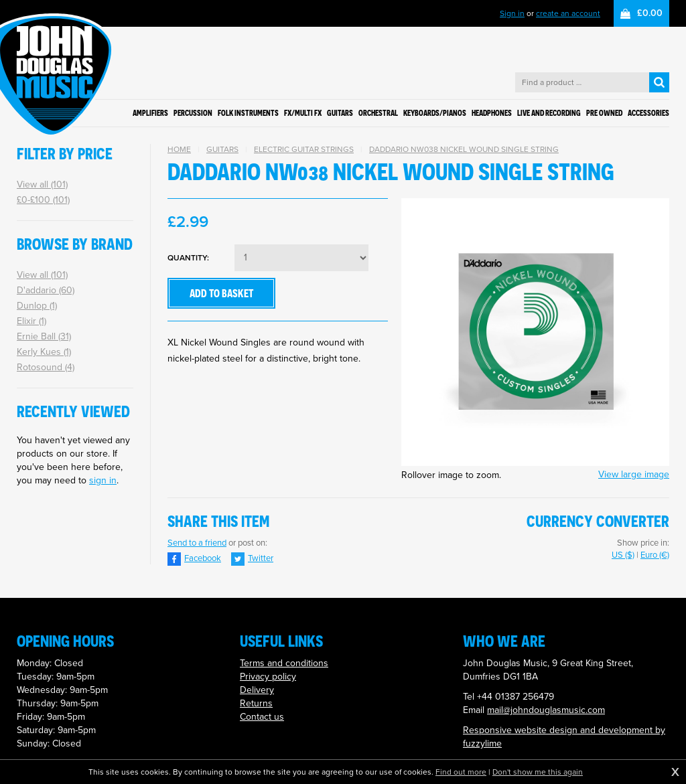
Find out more (461, 772)
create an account (568, 13)
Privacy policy (268, 677)
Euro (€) (655, 555)
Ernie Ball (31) (44, 336)
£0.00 (650, 13)
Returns (256, 703)
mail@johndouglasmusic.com (546, 710)
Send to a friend (197, 543)
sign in (103, 480)
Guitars (222, 149)
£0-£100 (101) (43, 200)
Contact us (262, 717)
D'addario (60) (46, 290)
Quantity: (188, 258)
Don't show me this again (538, 772)
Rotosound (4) (46, 367)
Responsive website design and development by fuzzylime (564, 737)
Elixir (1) (31, 321)
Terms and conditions (284, 663)
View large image (634, 474)
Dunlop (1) (37, 306)
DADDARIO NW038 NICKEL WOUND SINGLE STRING (464, 149)
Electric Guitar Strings (304, 149)
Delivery (257, 690)
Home (179, 149)
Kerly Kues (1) (44, 352)
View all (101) (42, 184)
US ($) (623, 555)
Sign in (512, 13)
